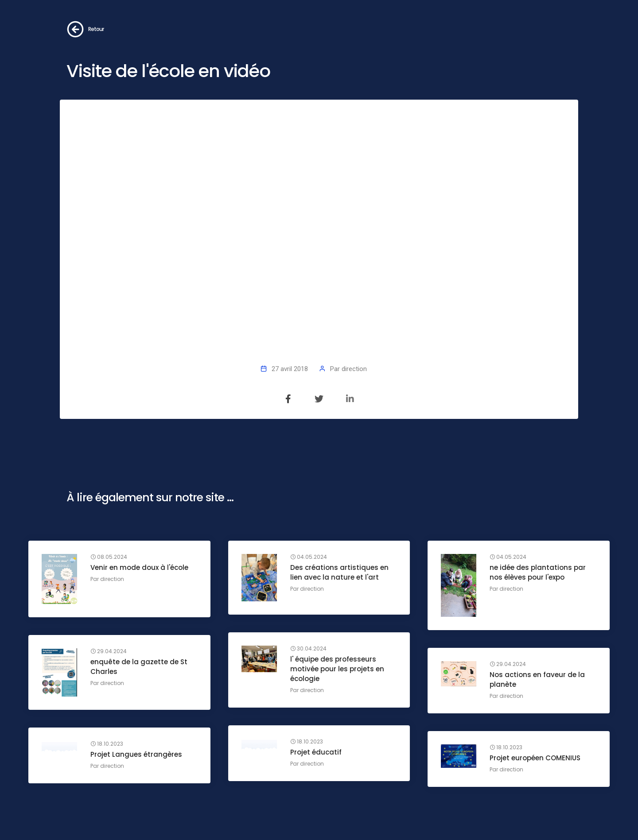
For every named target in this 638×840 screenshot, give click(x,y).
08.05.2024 (109, 557)
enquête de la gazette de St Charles (139, 667)
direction (354, 369)
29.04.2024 (109, 651)
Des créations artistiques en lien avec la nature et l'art (339, 572)
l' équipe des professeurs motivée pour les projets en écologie (337, 669)
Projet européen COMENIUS (535, 758)
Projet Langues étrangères (136, 754)
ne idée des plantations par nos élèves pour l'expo (538, 572)
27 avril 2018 (290, 369)
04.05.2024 (309, 557)
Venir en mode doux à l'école (139, 567)
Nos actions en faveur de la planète (537, 679)
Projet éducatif (316, 752)
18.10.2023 (307, 742)
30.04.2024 (308, 649)
